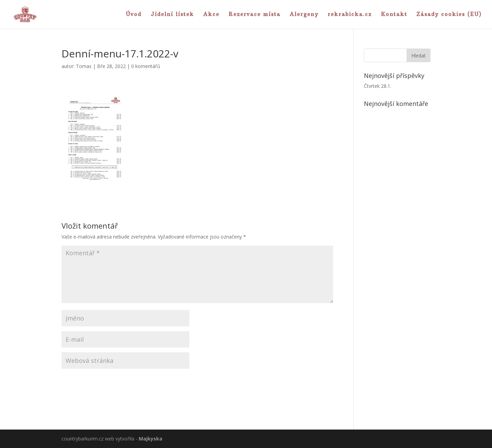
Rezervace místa (255, 15)
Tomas (84, 66)
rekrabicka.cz (350, 15)
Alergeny (304, 15)
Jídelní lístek (172, 15)
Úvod (134, 15)
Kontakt (394, 15)
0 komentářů (146, 66)
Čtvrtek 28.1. (378, 86)
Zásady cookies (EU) (449, 15)
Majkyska (151, 439)
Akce (211, 15)
